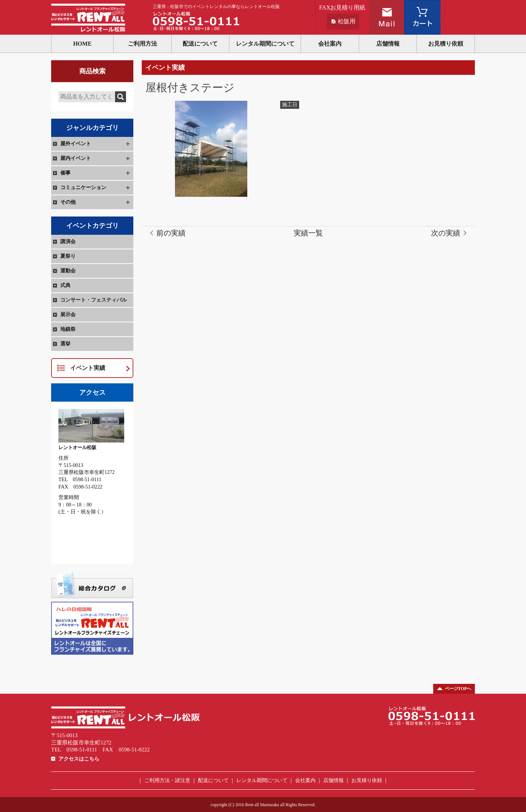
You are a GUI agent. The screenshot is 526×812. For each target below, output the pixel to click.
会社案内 (330, 44)
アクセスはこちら (79, 759)
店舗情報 (388, 44)
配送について (200, 44)
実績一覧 (308, 233)
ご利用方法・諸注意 (167, 780)
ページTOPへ (458, 689)
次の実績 (446, 233)
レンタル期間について (265, 44)
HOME (82, 44)
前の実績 (171, 233)
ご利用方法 (142, 44)
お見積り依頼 (446, 44)
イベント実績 (88, 368)
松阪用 (347, 21)
